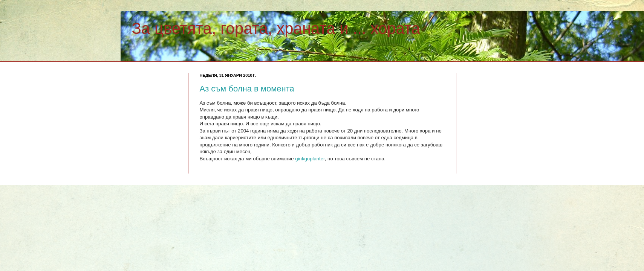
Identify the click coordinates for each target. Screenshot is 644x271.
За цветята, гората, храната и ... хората (276, 28)
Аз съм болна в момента (247, 89)
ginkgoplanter (310, 159)
